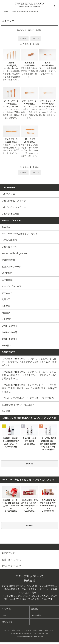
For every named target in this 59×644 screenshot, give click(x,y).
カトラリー (34, 12)
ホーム (6, 12)
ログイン (5, 615)
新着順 (38, 30)
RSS (35, 637)
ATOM (40, 637)
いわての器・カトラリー (19, 12)
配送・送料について (35, 630)
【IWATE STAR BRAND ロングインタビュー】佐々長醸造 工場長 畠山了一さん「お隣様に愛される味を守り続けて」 (29, 388)
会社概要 (6, 411)
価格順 (31, 30)
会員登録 (35, 609)
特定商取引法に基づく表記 (20, 633)
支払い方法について (19, 630)
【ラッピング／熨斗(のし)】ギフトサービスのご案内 (28, 398)
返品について (49, 630)
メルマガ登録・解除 (23, 637)
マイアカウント (8, 609)
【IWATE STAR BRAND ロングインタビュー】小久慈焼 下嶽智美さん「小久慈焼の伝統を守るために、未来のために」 (29, 362)
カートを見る (36, 615)
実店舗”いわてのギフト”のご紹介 (18, 405)
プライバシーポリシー (40, 633)
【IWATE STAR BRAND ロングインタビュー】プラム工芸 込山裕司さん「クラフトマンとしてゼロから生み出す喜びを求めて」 (29, 375)
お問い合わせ (7, 622)
